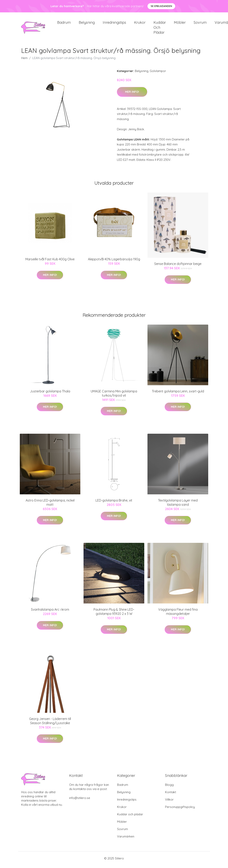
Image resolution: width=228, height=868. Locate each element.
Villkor (169, 802)
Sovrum (200, 24)
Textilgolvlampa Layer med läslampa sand (178, 505)
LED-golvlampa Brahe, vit (114, 503)
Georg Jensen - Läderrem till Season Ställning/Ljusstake (50, 724)
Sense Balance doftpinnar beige (178, 267)
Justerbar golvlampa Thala (50, 394)
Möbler (180, 24)
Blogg (169, 788)
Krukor (140, 24)
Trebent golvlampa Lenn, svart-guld (178, 394)
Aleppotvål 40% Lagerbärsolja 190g (114, 262)
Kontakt (171, 795)
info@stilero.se (80, 801)
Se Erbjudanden (161, 6)
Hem (24, 61)
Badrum (64, 24)
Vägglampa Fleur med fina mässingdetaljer (178, 614)
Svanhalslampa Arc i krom (50, 612)
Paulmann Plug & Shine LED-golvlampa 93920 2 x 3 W (114, 614)
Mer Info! (132, 95)
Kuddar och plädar (160, 29)
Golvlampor (158, 74)
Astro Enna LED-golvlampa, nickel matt (50, 505)
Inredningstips (114, 24)
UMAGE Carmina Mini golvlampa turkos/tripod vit (114, 396)
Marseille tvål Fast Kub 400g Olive (50, 262)
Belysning (87, 24)
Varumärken (126, 839)
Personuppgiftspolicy (180, 810)
